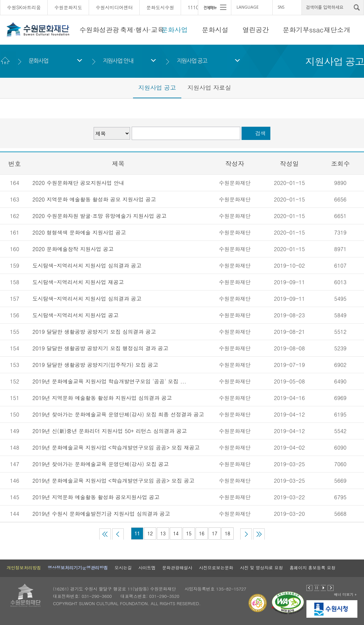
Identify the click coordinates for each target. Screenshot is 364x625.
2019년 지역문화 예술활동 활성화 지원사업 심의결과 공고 (102, 398)
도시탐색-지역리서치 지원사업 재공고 (78, 282)
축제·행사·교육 (142, 30)
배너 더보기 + (345, 594)
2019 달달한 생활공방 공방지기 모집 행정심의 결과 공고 (100, 348)
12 (150, 533)
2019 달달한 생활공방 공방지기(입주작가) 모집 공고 (95, 365)
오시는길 (123, 568)
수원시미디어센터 (114, 7)
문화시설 (215, 30)
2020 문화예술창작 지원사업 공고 (73, 249)
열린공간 (256, 30)
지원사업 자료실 (209, 88)
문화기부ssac (303, 30)
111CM (195, 7)
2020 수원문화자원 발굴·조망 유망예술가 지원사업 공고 (99, 216)
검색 (260, 133)
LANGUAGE (248, 7)
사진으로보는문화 (216, 568)
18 (227, 533)
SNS (281, 7)
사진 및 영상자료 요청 (261, 568)
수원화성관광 (99, 30)
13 (163, 533)
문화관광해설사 (177, 568)
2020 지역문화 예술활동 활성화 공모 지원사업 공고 (94, 199)
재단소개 (337, 30)
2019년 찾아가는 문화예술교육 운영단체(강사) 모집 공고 (101, 464)
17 (214, 533)
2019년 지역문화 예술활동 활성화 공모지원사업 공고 (96, 497)
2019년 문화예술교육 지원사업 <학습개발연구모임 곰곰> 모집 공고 (113, 481)
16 (202, 533)
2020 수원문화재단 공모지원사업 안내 (79, 183)
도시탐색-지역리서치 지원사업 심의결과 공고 (87, 266)
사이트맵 (147, 568)
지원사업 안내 (118, 61)
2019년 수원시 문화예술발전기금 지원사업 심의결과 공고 (101, 514)
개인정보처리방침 (24, 568)
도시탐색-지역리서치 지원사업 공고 (75, 315)
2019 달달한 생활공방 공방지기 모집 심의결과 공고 (94, 332)
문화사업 (174, 30)
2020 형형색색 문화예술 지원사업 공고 (79, 232)
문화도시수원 (160, 7)
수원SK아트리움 (24, 7)
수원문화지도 (68, 7)
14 (176, 533)
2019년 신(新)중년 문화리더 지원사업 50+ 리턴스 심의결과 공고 (110, 431)
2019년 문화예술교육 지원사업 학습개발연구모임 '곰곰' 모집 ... (109, 381)
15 (189, 533)
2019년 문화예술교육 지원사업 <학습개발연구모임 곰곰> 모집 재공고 (116, 447)
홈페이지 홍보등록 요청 (313, 568)
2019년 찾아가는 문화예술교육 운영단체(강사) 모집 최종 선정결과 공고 (118, 414)
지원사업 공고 (192, 61)
